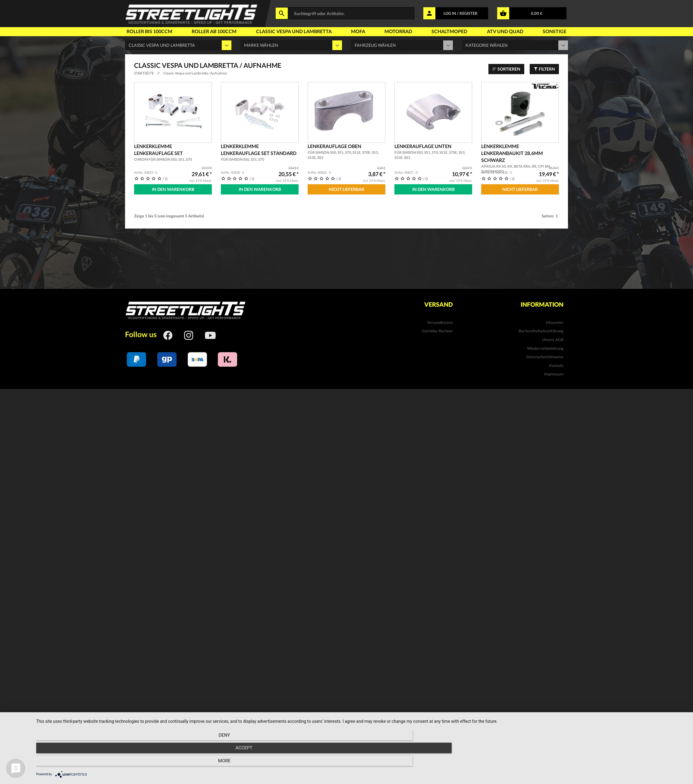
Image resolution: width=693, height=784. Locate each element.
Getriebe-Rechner (437, 328)
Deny (134, 763)
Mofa (358, 31)
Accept (362, 763)
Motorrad (398, 31)
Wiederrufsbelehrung (545, 346)
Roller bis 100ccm (149, 31)
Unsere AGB (553, 337)
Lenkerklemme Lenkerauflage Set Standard (260, 153)
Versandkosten (440, 320)
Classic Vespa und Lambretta (294, 31)
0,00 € (537, 13)
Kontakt (556, 363)
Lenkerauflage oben (346, 152)
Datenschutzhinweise (545, 354)
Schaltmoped (449, 31)
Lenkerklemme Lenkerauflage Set (173, 153)
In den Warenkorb (173, 189)
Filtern (544, 69)
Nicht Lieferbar (346, 189)
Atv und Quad (505, 31)
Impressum (554, 371)
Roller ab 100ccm (214, 31)
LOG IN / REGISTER (461, 13)
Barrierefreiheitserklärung (541, 328)
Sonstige (555, 31)
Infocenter (555, 320)
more (589, 763)
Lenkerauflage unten (433, 152)
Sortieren (506, 69)
